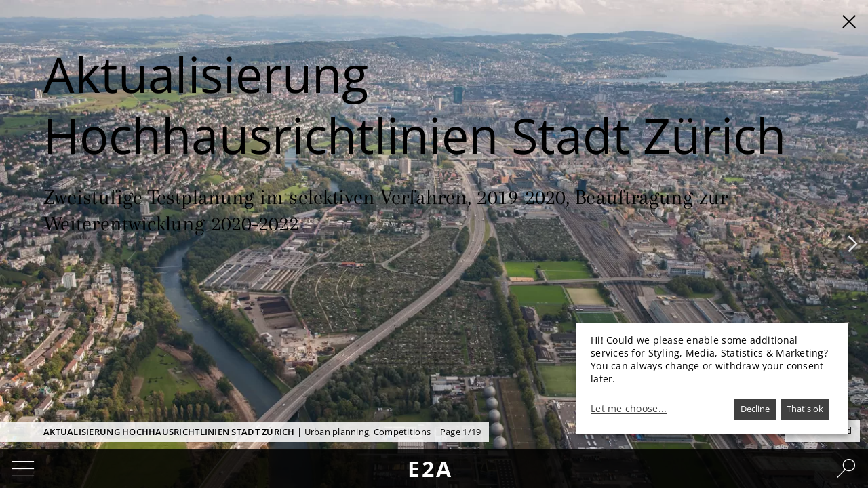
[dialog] (712, 379)
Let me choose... (629, 409)
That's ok (805, 409)
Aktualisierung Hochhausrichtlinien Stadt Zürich (169, 432)
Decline (755, 409)
